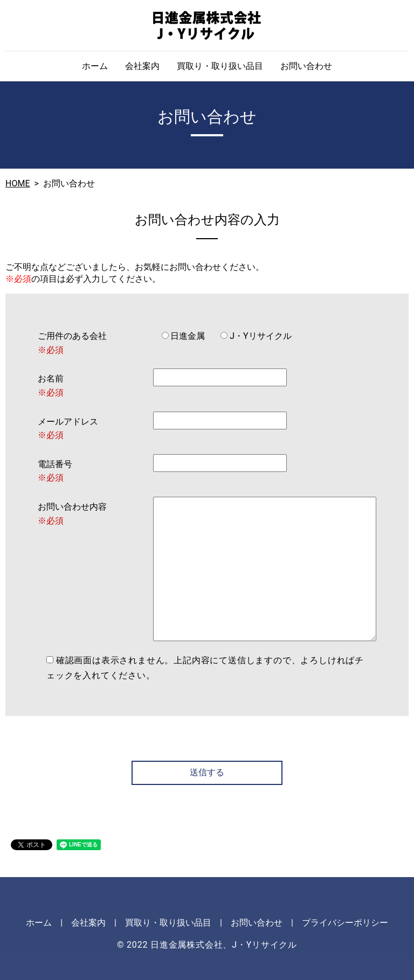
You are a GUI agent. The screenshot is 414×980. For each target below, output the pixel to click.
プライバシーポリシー (345, 923)
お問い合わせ (306, 66)
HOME (18, 183)
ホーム (95, 66)
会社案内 (142, 66)
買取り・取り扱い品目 (220, 66)
